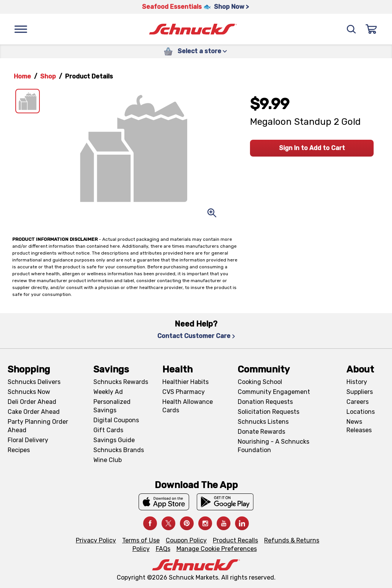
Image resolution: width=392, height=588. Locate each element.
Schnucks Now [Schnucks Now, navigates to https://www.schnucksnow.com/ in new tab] (29, 392)
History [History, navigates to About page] (357, 382)
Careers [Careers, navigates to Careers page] (358, 402)
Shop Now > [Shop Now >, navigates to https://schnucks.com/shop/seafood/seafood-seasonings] (231, 7)
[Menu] (21, 29)
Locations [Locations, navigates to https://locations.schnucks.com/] (361, 412)
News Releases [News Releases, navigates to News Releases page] (359, 426)
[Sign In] (371, 29)
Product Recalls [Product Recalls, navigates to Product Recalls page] (235, 540)
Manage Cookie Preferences (217, 549)
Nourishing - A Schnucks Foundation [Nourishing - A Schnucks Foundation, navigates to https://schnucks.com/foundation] (274, 446)
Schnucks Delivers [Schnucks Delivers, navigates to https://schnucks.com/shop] (34, 382)
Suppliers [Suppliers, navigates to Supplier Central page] (360, 392)
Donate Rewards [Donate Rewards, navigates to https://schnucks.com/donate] (261, 432)
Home (22, 76)
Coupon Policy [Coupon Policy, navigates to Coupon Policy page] (186, 540)
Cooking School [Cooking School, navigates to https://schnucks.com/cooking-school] (260, 382)
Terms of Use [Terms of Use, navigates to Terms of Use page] (141, 540)
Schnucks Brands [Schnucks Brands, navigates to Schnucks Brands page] (119, 450)
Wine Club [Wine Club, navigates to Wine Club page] (108, 460)
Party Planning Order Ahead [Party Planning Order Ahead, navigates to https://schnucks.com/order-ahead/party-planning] (38, 426)
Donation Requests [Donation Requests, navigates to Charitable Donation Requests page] (265, 402)
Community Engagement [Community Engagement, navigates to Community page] (274, 392)
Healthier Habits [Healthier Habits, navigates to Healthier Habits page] (185, 382)
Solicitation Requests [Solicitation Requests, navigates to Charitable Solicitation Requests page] (269, 412)
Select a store (202, 51)
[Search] (351, 29)
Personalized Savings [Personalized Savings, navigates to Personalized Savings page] (112, 406)
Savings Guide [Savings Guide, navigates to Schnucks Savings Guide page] (114, 440)
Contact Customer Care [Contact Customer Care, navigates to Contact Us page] (196, 336)
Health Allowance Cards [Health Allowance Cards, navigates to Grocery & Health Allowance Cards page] (188, 406)
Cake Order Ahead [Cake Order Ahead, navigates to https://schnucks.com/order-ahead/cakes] (34, 412)
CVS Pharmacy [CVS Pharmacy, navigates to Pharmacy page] (184, 392)
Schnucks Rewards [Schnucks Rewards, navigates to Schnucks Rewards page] (121, 382)
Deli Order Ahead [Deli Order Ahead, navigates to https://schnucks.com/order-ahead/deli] (32, 402)
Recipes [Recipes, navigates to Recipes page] (19, 450)
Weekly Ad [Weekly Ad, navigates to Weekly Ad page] (108, 392)
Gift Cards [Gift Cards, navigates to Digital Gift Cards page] (108, 430)
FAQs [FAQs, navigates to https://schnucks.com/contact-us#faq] (163, 549)
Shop (48, 76)
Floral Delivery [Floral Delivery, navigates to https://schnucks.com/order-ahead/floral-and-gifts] (28, 440)
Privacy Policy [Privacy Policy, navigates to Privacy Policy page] (96, 540)
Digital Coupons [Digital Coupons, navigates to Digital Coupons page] (116, 420)
